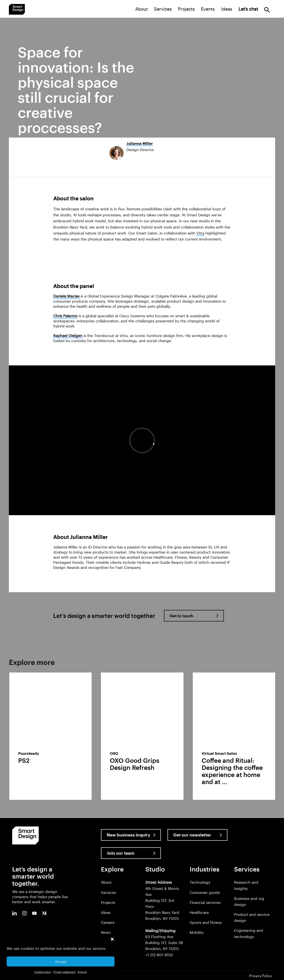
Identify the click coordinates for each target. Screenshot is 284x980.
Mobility (197, 932)
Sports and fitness (206, 922)
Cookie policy (43, 972)
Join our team (121, 853)
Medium (44, 913)
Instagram (24, 913)
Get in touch (181, 616)
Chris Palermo (65, 316)
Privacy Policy (260, 976)
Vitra (200, 233)
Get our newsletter (192, 835)
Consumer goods (205, 892)
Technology (200, 882)
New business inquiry (128, 835)
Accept (61, 962)
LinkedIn (14, 913)
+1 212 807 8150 (159, 955)
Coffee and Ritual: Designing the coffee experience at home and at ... (232, 771)
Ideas (227, 9)
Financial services (205, 902)
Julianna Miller (140, 143)
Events (208, 9)
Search (267, 10)
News (106, 932)
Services (163, 9)
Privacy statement (64, 972)
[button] (112, 939)
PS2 (24, 760)
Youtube (34, 913)
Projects (186, 9)
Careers (108, 922)
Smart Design (17, 9)
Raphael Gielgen (68, 335)
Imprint (82, 972)
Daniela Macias (66, 296)
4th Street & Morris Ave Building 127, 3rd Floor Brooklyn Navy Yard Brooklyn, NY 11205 (162, 900)
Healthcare (199, 912)
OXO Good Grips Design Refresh (135, 764)
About (141, 9)
